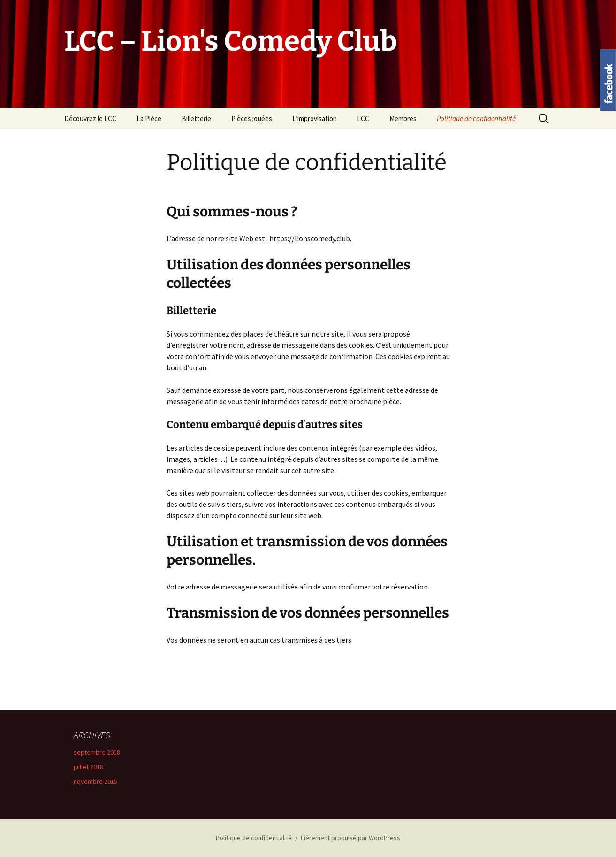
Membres (403, 119)
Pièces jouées (252, 119)
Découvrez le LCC (90, 119)
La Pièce (149, 119)
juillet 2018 (88, 767)
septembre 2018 (97, 752)
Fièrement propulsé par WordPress (350, 838)
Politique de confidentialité (476, 119)
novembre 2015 (95, 781)
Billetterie (196, 119)
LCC (363, 119)
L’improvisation (315, 119)
